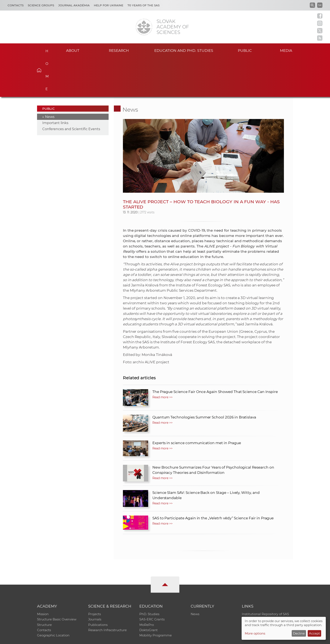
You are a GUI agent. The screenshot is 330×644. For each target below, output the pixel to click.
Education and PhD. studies (184, 50)
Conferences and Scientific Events (71, 89)
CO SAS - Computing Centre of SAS (94, 639)
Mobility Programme (156, 597)
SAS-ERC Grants (152, 580)
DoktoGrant (148, 591)
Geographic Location (53, 597)
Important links (55, 83)
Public (245, 50)
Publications (98, 586)
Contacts (16, 5)
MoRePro (147, 586)
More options (255, 633)
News (50, 77)
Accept (314, 633)
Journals (95, 580)
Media (287, 50)
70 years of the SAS (144, 5)
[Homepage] (144, 27)
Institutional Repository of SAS (265, 575)
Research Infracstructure (107, 591)
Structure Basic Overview (57, 580)
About (73, 50)
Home (46, 50)
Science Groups (41, 5)
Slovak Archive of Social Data (264, 580)
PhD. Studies (149, 575)
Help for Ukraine (109, 5)
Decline (299, 633)
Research (119, 50)
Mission (43, 575)
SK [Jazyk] (320, 5)
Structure (44, 586)
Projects (94, 575)
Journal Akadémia (74, 5)
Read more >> (162, 358)
